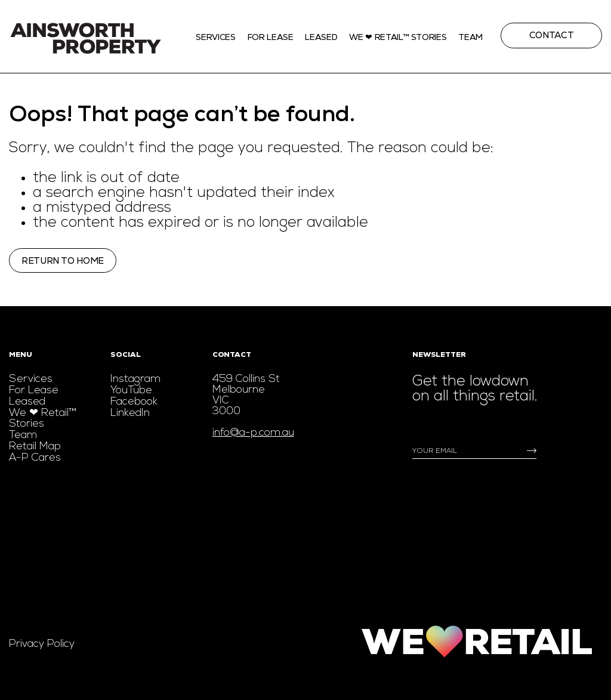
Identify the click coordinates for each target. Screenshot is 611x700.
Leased (321, 37)
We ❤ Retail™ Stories (43, 419)
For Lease (271, 37)
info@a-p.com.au (253, 433)
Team (470, 37)
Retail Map (35, 447)
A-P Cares (35, 458)
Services (215, 37)
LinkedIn (130, 413)
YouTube (131, 391)
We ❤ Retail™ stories (398, 37)
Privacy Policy (42, 644)
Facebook (134, 402)
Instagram (135, 379)
